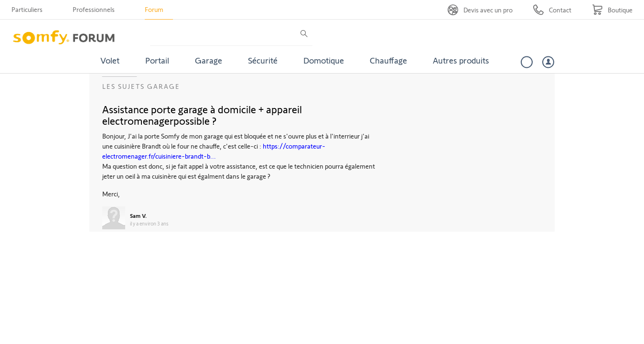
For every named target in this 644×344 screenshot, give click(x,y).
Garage (209, 60)
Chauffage (388, 60)
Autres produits (461, 60)
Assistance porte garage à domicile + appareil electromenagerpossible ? (202, 115)
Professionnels (94, 9)
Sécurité (263, 60)
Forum (154, 9)
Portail (157, 60)
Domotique (324, 60)
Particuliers (27, 9)
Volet (110, 60)
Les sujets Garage (141, 86)
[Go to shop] (612, 10)
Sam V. (138, 215)
